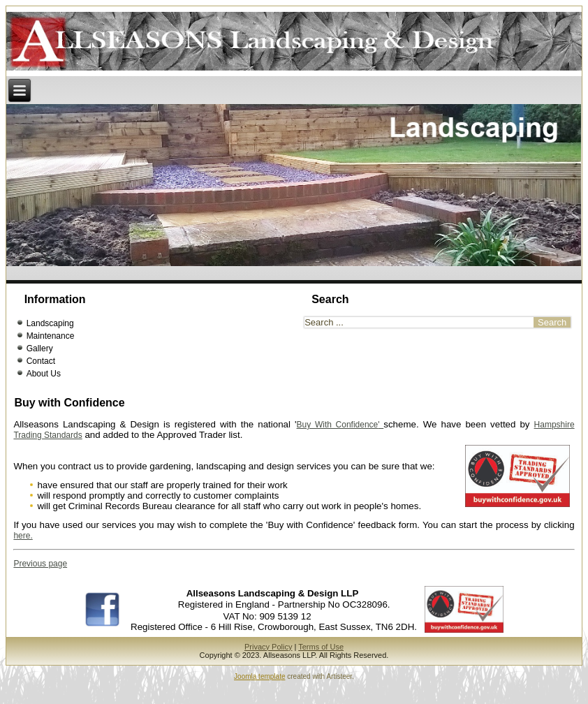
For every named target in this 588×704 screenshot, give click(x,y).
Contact (41, 374)
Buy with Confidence (69, 415)
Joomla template (259, 689)
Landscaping (50, 336)
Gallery (40, 361)
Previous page (40, 576)
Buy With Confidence (338, 437)
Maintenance (51, 349)
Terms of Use (321, 659)
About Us (44, 386)
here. (23, 548)
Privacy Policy (268, 659)
